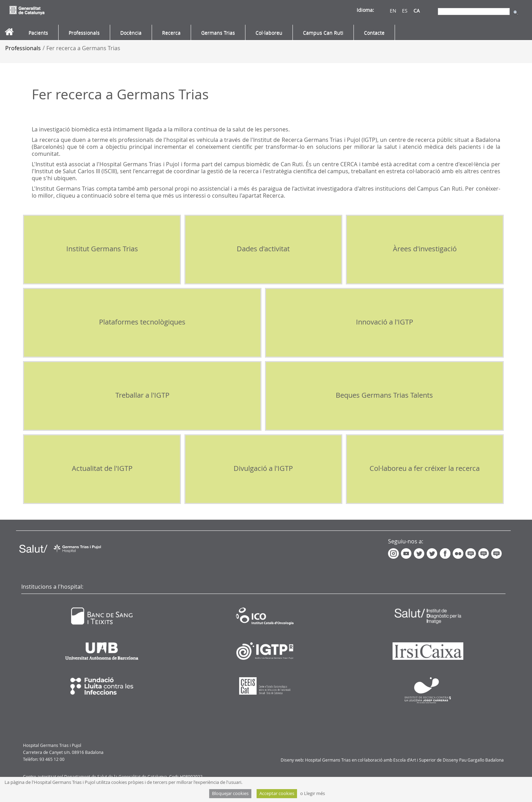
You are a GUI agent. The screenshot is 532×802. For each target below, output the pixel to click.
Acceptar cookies (277, 793)
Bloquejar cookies (230, 793)
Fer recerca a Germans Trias (83, 48)
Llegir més (314, 793)
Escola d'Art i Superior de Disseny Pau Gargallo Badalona (449, 760)
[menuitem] (38, 33)
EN (393, 11)
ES (405, 11)
